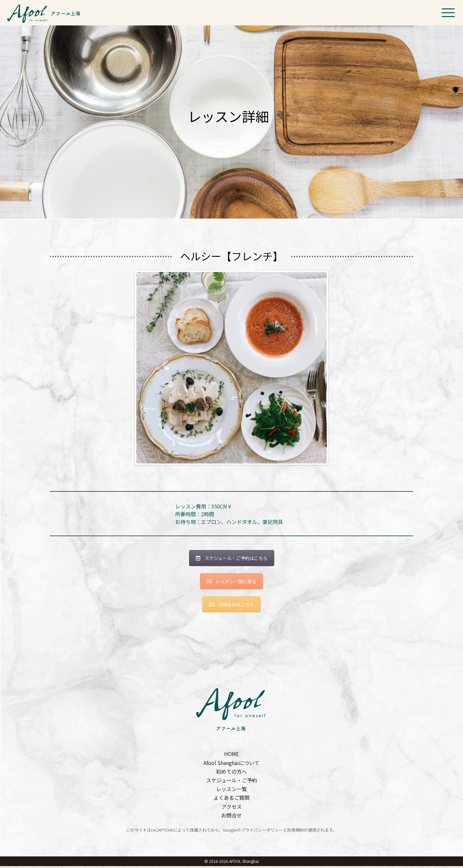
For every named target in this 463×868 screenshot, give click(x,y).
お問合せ (232, 817)
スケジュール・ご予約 (232, 782)
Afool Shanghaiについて (232, 764)
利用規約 (295, 832)
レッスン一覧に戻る (232, 583)
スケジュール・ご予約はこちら (232, 560)
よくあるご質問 (232, 799)
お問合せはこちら (232, 606)
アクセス (232, 808)
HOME (232, 756)
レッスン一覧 (232, 791)
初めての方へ (232, 773)
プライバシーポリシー (262, 832)
